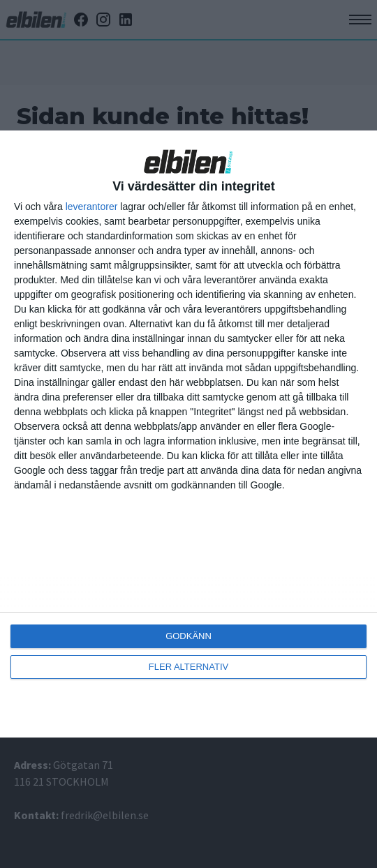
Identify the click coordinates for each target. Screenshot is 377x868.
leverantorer (92, 207)
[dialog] (188, 434)
